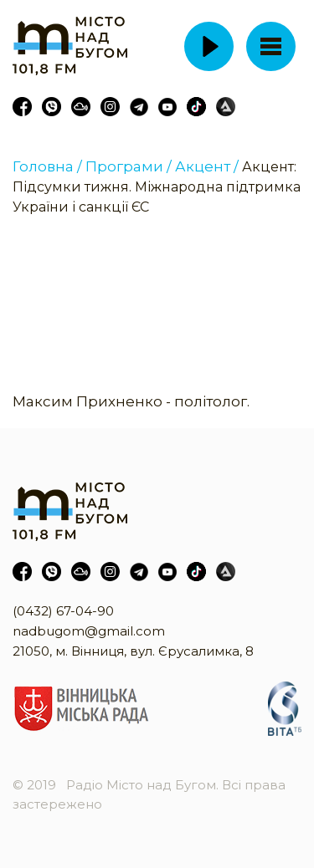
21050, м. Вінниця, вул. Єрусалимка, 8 (133, 651)
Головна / (47, 166)
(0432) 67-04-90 (63, 611)
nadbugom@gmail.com (89, 631)
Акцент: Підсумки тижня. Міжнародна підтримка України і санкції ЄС (157, 187)
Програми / (129, 166)
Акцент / (207, 166)
